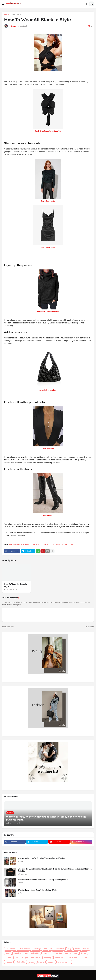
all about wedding (57, 949)
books (8, 953)
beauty (86, 949)
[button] (3, 4)
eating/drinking (71, 953)
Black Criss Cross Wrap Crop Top (48, 131)
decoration (58, 953)
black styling (38, 544)
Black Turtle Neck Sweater (48, 312)
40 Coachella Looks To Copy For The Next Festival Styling (41, 858)
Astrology (37, 949)
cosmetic (46, 953)
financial (9, 958)
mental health (60, 958)
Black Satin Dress (48, 247)
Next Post (89, 627)
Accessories (10, 949)
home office (36, 958)
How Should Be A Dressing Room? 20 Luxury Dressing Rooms (43, 880)
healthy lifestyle (22, 958)
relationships (21, 962)
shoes (31, 962)
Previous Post (9, 627)
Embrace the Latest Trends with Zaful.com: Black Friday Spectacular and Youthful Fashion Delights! (55, 870)
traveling (41, 962)
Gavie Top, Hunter (48, 201)
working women (64, 962)
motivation (85, 958)
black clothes (16, 14)
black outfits (26, 544)
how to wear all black (60, 544)
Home (7, 14)
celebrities (35, 953)
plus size (9, 962)
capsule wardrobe (21, 953)
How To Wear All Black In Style (15, 585)
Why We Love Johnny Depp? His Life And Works (37, 890)
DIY (45, 949)
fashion (47, 544)
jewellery (48, 958)
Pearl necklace (48, 449)
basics (77, 949)
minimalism (73, 958)
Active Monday (24, 949)
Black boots (48, 516)
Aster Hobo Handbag (48, 390)
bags (70, 949)
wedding (51, 962)
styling (72, 544)
